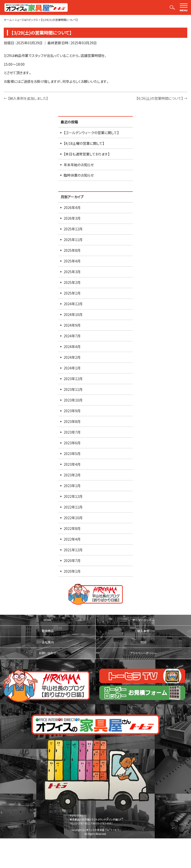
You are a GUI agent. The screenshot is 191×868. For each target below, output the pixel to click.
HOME (48, 620)
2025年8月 (72, 250)
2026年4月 (72, 207)
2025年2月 (72, 282)
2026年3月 (72, 218)
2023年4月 (72, 464)
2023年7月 (72, 432)
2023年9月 (72, 411)
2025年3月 (72, 272)
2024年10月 (73, 314)
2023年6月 (72, 443)
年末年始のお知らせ (79, 165)
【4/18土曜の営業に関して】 (84, 143)
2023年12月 (73, 379)
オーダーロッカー (143, 620)
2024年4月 (72, 347)
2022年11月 (73, 507)
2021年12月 (73, 550)
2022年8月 (72, 528)
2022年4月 (72, 539)
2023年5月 (72, 454)
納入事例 (143, 631)
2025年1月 (72, 293)
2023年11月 (73, 389)
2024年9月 (72, 325)
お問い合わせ (48, 653)
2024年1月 (72, 368)
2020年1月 (72, 571)
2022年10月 (73, 518)
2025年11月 (73, 240)
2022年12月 (73, 496)
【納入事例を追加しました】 (26, 98)
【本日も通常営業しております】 (87, 154)
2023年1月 (72, 486)
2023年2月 (72, 475)
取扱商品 (48, 631)
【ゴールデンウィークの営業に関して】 (91, 133)
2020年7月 (72, 561)
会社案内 (48, 642)
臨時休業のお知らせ (79, 175)
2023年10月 (73, 400)
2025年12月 (73, 229)
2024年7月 (72, 336)
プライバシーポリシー (143, 653)
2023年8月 (72, 421)
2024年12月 (73, 304)
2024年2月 (72, 357)
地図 (143, 642)
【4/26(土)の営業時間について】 (162, 98)
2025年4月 (72, 261)
